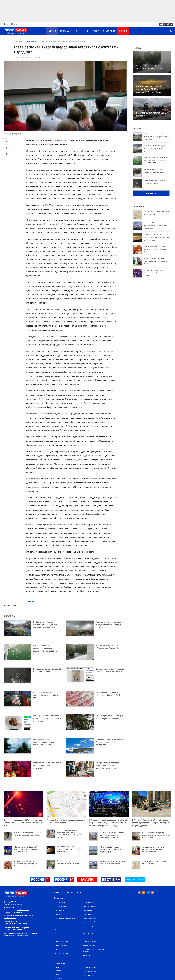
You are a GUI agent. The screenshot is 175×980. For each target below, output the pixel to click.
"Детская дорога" (60, 906)
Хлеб (56, 950)
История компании (90, 967)
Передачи (58, 898)
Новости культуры (90, 918)
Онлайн (123, 31)
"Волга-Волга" (88, 934)
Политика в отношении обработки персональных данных (17, 929)
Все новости (151, 193)
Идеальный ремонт (90, 942)
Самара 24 (59, 978)
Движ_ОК (87, 955)
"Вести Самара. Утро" (62, 954)
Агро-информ (88, 914)
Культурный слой (89, 922)
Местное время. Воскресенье (64, 926)
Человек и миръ (89, 926)
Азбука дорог (88, 910)
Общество (30, 601)
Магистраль (59, 922)
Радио (96, 31)
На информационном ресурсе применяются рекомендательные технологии (21, 934)
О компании (109, 31)
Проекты (78, 31)
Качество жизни (89, 930)
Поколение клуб (60, 938)
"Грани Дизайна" (60, 902)
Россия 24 (59, 974)
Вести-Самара (59, 910)
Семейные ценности (61, 942)
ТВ (87, 31)
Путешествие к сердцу (91, 938)
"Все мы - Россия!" (89, 906)
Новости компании (90, 971)
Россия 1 (58, 971)
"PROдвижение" (89, 902)
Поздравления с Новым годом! (65, 934)
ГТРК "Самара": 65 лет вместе (65, 918)
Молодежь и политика (62, 930)
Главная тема (59, 914)
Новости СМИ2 (10, 606)
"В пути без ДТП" (89, 946)
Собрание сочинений (62, 946)
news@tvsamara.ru (23, 910)
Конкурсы (65, 31)
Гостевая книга (88, 975)
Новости (52, 31)
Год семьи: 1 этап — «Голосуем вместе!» (94, 950)
